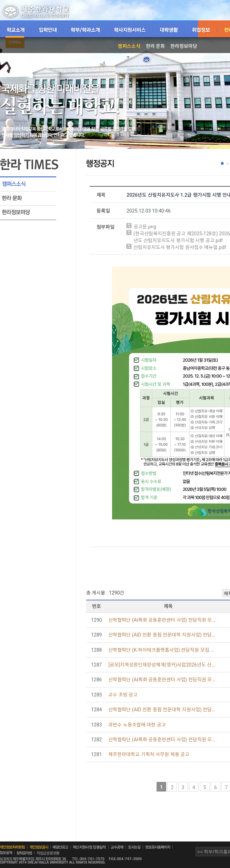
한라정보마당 (184, 46)
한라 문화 (155, 46)
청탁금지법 (24, 853)
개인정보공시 (39, 847)
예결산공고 (61, 847)
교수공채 (117, 847)
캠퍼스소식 (129, 46)
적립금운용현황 (53, 853)
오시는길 (134, 847)
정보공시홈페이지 (158, 847)
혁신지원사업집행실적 (89, 847)
